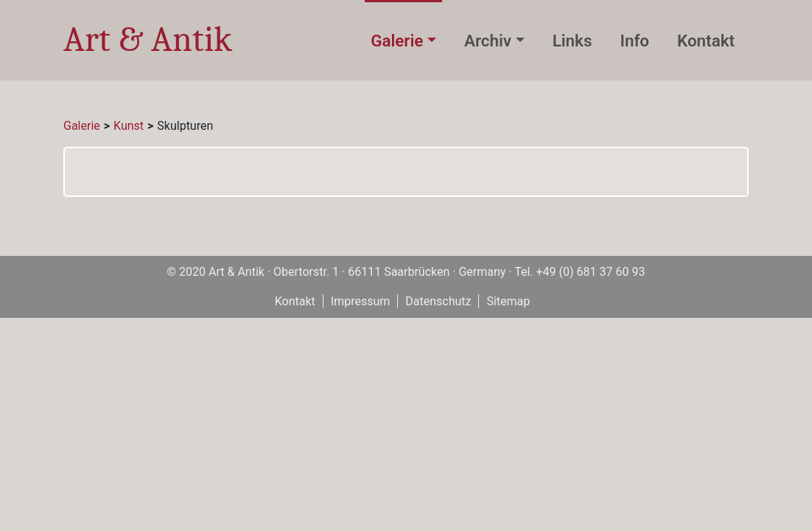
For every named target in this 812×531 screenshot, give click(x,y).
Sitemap (508, 301)
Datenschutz (438, 301)
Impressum (361, 301)
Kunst (129, 126)
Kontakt (706, 41)
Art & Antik (148, 39)
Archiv (488, 41)
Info (634, 41)
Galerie (397, 41)
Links (573, 41)
